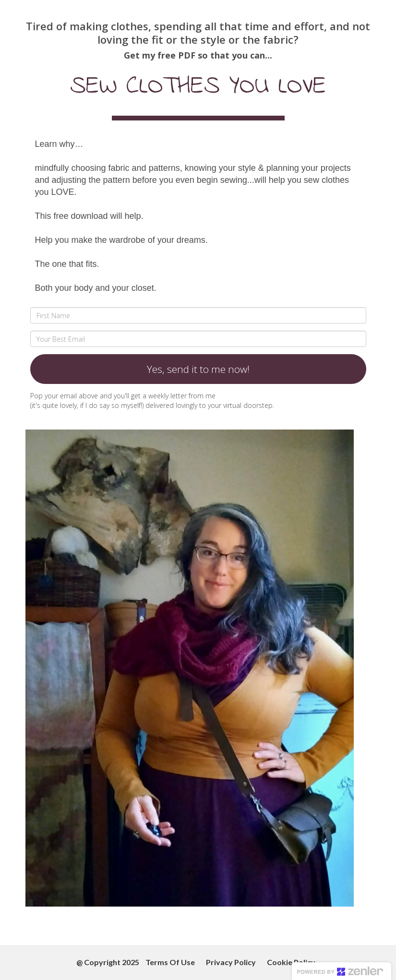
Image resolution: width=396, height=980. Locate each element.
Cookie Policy (291, 962)
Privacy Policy (231, 962)
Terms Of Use (170, 962)
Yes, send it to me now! (198, 369)
